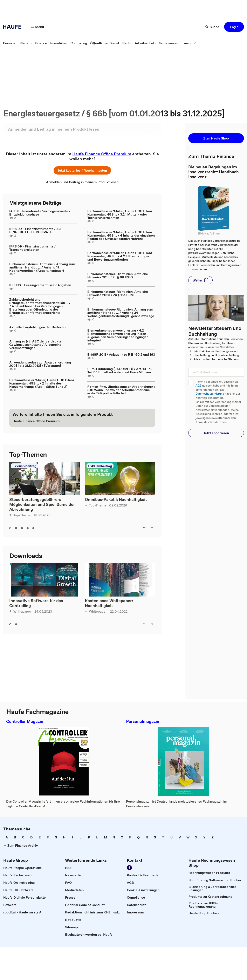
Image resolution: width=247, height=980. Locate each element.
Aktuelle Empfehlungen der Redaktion (38, 327)
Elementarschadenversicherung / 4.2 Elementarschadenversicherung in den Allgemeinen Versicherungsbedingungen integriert (118, 335)
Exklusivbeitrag (24, 466)
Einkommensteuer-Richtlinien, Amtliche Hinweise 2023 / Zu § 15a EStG (118, 293)
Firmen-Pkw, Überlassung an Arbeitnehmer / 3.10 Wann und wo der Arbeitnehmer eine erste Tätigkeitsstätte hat (121, 390)
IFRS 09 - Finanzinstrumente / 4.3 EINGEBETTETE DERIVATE (35, 230)
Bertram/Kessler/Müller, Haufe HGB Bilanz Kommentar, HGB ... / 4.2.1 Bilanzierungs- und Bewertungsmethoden (120, 256)
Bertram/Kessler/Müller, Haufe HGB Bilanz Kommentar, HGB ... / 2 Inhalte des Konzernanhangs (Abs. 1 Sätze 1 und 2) (42, 383)
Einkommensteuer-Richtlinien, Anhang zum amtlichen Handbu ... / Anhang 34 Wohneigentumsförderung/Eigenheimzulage (121, 313)
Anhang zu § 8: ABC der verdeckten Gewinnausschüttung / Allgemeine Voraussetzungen (36, 345)
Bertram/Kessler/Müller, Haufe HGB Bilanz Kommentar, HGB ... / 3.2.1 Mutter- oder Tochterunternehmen (120, 214)
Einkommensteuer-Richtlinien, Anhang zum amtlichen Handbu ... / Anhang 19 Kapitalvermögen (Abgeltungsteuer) (42, 267)
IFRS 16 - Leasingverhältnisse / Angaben (40, 285)
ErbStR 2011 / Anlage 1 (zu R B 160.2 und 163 (121, 354)
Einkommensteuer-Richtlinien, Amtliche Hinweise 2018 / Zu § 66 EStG (118, 275)
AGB (198, 386)
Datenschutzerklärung (210, 394)
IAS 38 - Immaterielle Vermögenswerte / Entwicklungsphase (40, 213)
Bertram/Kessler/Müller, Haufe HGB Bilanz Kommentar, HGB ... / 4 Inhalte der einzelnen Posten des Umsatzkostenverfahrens (121, 235)
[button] (37, 27)
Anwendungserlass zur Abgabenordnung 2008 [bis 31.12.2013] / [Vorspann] (40, 364)
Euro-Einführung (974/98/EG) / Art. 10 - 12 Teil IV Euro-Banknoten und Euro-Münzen (120, 370)
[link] (10, 43)
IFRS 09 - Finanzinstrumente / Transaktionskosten (32, 248)
